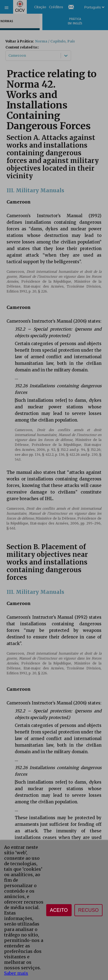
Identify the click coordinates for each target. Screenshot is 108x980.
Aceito (59, 910)
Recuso (88, 910)
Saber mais (16, 973)
